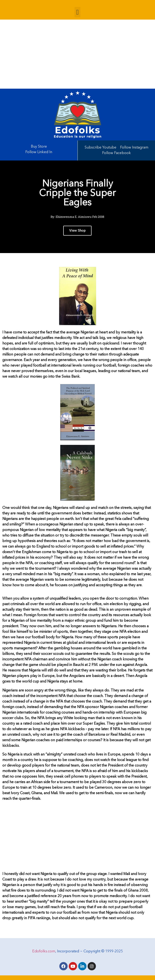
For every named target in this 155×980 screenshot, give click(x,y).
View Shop (77, 234)
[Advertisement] (77, 54)
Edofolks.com (44, 951)
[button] (77, 12)
